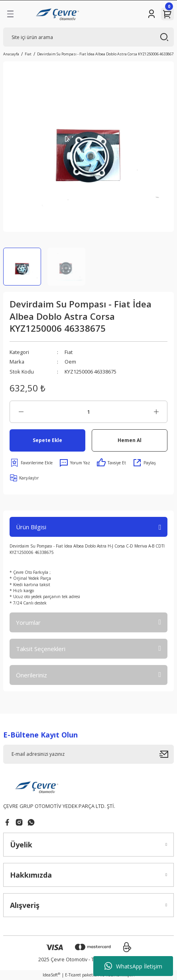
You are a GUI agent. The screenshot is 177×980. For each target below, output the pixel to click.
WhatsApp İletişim (133, 966)
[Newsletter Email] (88, 754)
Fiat (69, 352)
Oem (70, 362)
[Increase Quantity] (156, 412)
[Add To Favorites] (31, 463)
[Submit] (167, 754)
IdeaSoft (51, 975)
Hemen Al (130, 440)
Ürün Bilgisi (31, 527)
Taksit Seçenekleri (41, 649)
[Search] (88, 37)
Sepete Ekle (47, 440)
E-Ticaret (73, 975)
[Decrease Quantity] (21, 412)
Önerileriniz (31, 675)
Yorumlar (28, 622)
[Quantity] (88, 412)
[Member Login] (151, 14)
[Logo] (58, 14)
